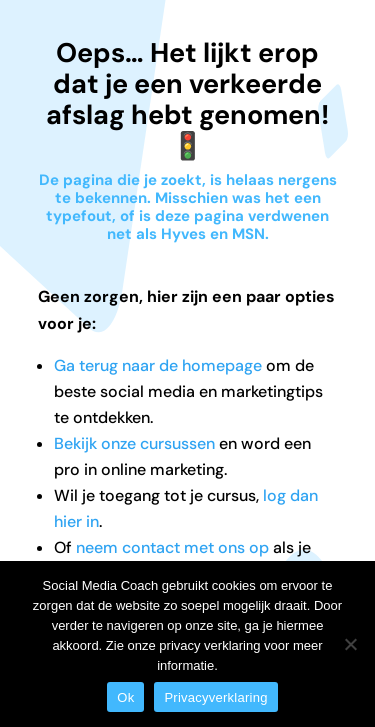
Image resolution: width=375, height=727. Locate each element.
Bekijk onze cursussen (134, 443)
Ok (125, 697)
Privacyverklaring (215, 697)
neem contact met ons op (172, 547)
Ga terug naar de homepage (158, 365)
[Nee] (350, 644)
